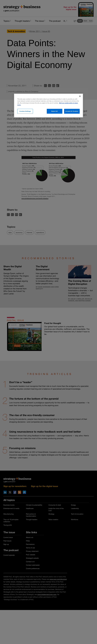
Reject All (55, 111)
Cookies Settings (25, 111)
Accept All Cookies (72, 111)
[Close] (80, 96)
